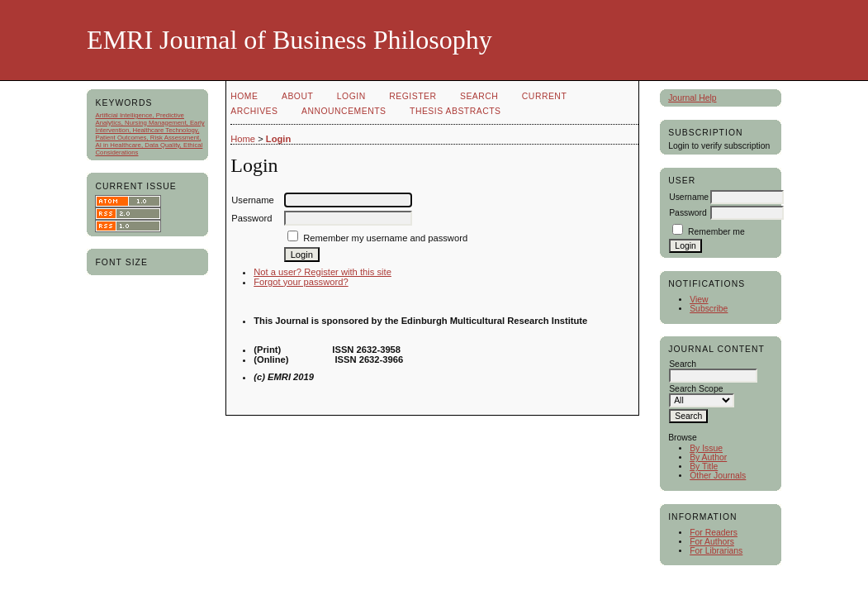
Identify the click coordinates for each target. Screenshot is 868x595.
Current (544, 96)
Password (688, 213)
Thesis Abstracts (455, 111)
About (297, 96)
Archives (254, 111)
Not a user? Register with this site (323, 272)
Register (413, 96)
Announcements (344, 111)
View (699, 300)
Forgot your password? (301, 282)
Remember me (716, 232)
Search (479, 96)
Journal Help (692, 98)
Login (351, 96)
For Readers (714, 533)
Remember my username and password (385, 238)
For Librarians (716, 551)
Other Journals (718, 476)
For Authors (712, 542)
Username (689, 197)
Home (244, 96)
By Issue (706, 448)
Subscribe (709, 309)
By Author (708, 457)
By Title (704, 466)
